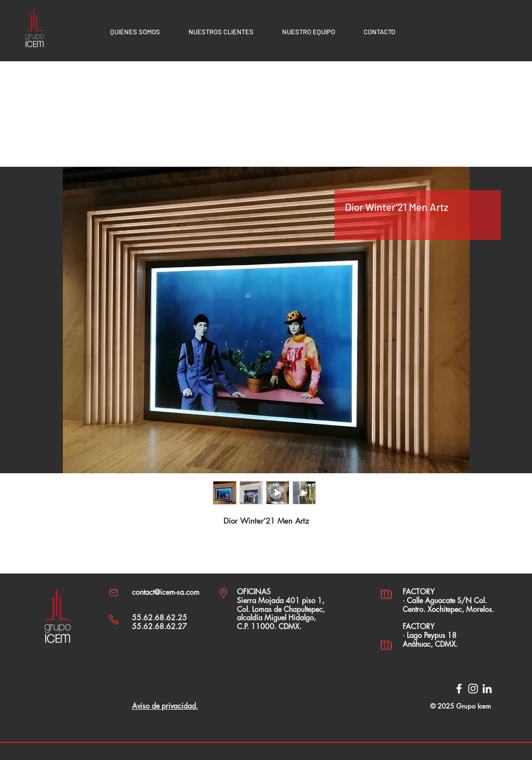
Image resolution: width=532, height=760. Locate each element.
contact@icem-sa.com (166, 592)
